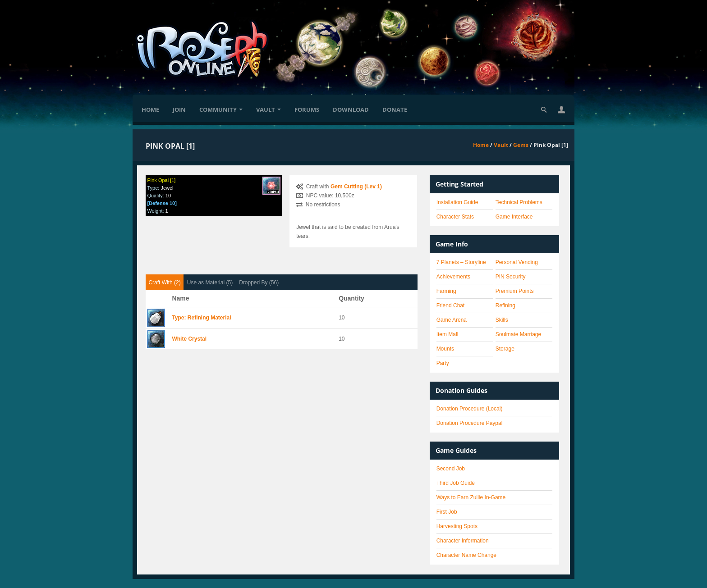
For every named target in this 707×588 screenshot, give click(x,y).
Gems (521, 145)
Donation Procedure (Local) (470, 409)
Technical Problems (519, 202)
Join (179, 109)
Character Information (463, 541)
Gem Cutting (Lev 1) (356, 187)
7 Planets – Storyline (461, 262)
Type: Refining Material (201, 318)
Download (351, 109)
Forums (307, 109)
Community (221, 109)
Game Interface (514, 217)
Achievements (453, 277)
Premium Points (515, 291)
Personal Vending (517, 262)
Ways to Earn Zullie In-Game (471, 497)
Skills (502, 320)
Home (150, 109)
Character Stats (455, 217)
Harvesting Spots (457, 526)
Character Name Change (466, 555)
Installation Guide (457, 202)
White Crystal (189, 339)
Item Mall (448, 334)
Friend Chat (451, 305)
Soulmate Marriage (518, 334)
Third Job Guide (456, 483)
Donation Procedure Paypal (470, 423)
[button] (561, 109)
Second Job (451, 469)
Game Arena (452, 320)
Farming (446, 291)
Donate (395, 109)
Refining (505, 305)
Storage (505, 349)
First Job (447, 512)
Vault (269, 109)
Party (443, 363)
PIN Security (511, 277)
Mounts (445, 349)
